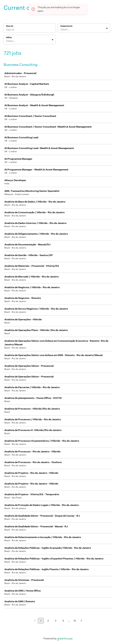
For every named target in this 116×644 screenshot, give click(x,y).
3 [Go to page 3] (56, 621)
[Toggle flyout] (107, 28)
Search (10, 26)
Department (66, 26)
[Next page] (81, 621)
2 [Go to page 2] (48, 621)
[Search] (30, 30)
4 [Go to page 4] (63, 621)
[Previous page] (35, 621)
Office (9, 37)
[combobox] (61, 30)
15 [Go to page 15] (75, 621)
